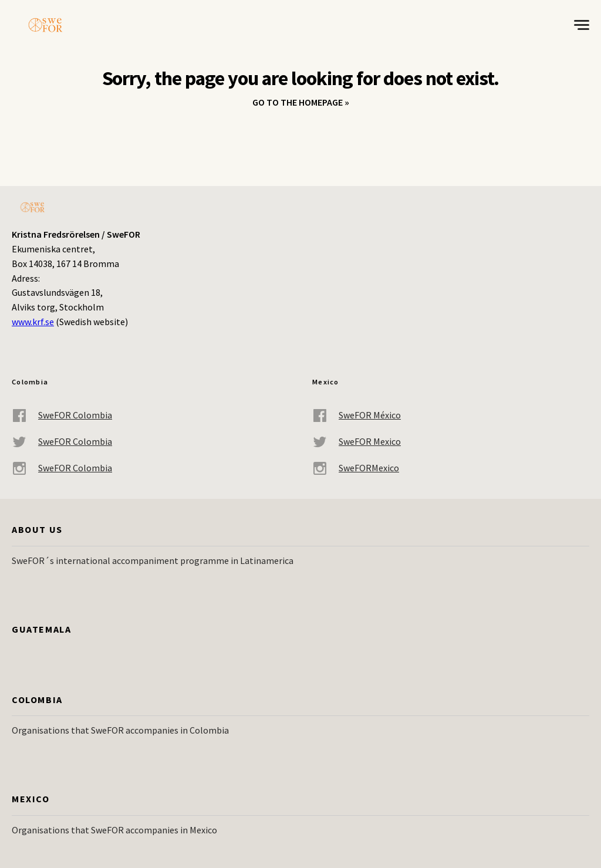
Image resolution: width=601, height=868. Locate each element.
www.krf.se (33, 322)
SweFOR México (357, 415)
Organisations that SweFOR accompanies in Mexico (114, 830)
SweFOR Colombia (62, 415)
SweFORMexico (356, 468)
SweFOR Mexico (357, 442)
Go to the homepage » (301, 102)
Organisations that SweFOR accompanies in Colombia (120, 730)
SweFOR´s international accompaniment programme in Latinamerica (153, 560)
